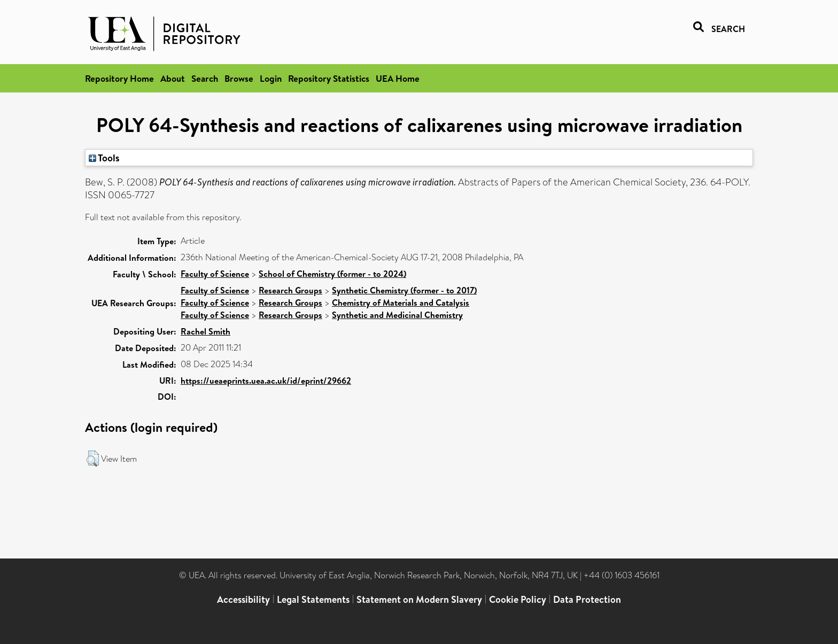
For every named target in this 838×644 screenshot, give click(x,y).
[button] (93, 459)
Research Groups (290, 290)
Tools (104, 158)
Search (205, 78)
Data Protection (587, 599)
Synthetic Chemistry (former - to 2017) (404, 290)
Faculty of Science (215, 274)
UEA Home (398, 78)
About (173, 78)
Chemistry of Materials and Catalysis (401, 302)
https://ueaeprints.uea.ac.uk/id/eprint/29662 (266, 381)
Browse (239, 78)
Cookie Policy (518, 599)
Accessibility (243, 599)
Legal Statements (313, 599)
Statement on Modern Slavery (419, 599)
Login (271, 78)
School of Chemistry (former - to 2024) (332, 274)
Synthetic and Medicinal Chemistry (397, 315)
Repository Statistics (329, 78)
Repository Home (119, 78)
